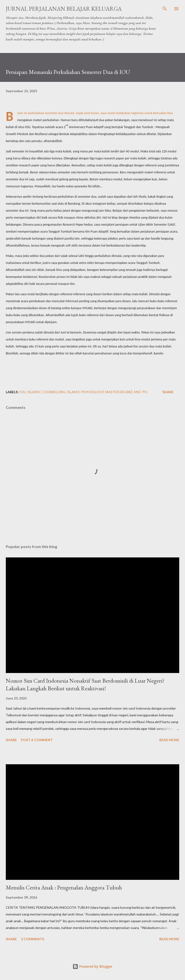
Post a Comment (37, 740)
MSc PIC (141, 392)
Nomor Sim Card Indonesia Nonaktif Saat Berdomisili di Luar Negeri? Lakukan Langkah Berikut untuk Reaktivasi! (85, 684)
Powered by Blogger (92, 966)
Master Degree (119, 392)
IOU (23, 392)
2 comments (33, 939)
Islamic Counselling (46, 392)
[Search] (165, 9)
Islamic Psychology (85, 392)
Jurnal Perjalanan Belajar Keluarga (64, 9)
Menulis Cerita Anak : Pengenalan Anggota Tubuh (64, 887)
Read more (169, 740)
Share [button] (168, 392)
